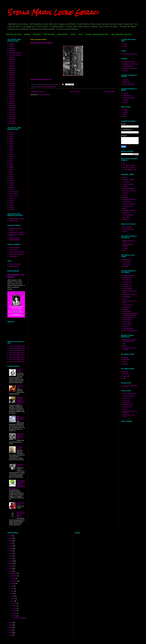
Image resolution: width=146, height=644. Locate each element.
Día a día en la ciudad (129, 191)
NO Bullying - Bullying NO (16, 254)
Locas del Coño (127, 282)
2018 (11, 556)
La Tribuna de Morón (129, 396)
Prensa (80, 34)
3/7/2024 (12, 77)
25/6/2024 (12, 75)
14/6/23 (11, 146)
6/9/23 (11, 172)
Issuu (124, 344)
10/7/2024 (12, 79)
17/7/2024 (12, 81)
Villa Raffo (126, 266)
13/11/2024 (12, 114)
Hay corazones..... (128, 202)
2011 (11, 623)
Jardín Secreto (127, 260)
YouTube (125, 46)
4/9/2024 (12, 97)
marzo (13, 596)
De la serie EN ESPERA (41, 43)
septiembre (14, 581)
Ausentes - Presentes (129, 180)
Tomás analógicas (128, 215)
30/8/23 (11, 170)
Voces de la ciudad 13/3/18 (17, 346)
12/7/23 (11, 154)
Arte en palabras (127, 227)
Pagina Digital (127, 311)
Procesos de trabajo (20, 504)
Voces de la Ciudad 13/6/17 (17, 353)
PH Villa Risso (13, 256)
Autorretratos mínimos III (130, 295)
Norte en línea (127, 398)
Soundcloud (126, 376)
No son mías (126, 262)
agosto (13, 583)
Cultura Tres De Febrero (130, 394)
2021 (11, 548)
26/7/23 (11, 159)
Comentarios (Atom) (44, 95)
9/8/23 (11, 163)
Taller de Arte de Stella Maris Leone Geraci (20, 436)
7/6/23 (11, 143)
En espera (126, 193)
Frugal (125, 409)
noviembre (14, 576)
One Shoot (126, 309)
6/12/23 (11, 203)
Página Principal (75, 91)
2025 (11, 538)
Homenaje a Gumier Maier (130, 64)
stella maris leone (51, 87)
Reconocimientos (63, 34)
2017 (11, 559)
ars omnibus (126, 326)
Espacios (125, 197)
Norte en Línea (127, 402)
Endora (125, 195)
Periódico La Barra (128, 405)
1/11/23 (11, 190)
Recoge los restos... (128, 66)
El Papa (125, 70)
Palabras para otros (128, 229)
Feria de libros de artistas (16, 252)
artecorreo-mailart (128, 328)
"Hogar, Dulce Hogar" (129, 62)
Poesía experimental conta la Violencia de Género (130, 314)
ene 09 (15, 608)
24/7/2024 (12, 84)
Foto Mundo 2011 (128, 305)
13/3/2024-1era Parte (15, 55)
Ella (124, 163)
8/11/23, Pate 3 (13, 196)
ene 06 (15, 611)
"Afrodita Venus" (127, 96)
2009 (11, 628)
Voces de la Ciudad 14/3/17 (17, 357)
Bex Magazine (127, 297)
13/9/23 (11, 174)
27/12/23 (12, 209)
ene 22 (15, 606)
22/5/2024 (12, 64)
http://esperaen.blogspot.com (41, 79)
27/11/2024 (12, 119)
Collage (125, 186)
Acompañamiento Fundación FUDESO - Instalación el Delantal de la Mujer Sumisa (17, 484)
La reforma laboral (20, 371)
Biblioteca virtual (14, 266)
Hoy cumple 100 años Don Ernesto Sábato (21, 514)
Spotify (125, 44)
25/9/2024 (12, 103)
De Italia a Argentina (129, 188)
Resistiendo (126, 213)
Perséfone (126, 100)
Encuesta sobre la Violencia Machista (14, 239)
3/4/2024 (12, 46)
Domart (125, 299)
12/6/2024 (12, 68)
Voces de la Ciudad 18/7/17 (17, 351)
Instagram (126, 110)
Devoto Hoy (126, 400)
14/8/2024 (12, 90)
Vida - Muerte (127, 217)
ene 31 (15, 603)
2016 (11, 561)
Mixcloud (125, 372)
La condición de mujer (129, 165)
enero (13, 601)
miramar (44, 87)
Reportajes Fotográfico (129, 210)
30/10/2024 (12, 110)
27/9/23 (11, 179)
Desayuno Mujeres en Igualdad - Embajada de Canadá (20, 400)
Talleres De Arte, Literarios (17, 219)
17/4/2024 (12, 51)
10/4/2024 (12, 57)
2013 (11, 569)
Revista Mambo (127, 320)
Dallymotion (126, 360)
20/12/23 (12, 207)
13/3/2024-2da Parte (15, 53)
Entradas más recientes (38, 91)
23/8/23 (11, 168)
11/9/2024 (12, 99)
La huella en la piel (128, 206)
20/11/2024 (12, 117)
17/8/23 (11, 165)
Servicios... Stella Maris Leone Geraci (97, 34)
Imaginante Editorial (128, 275)
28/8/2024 (12, 95)
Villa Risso (126, 219)
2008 (11, 630)
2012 (11, 571)
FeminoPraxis (127, 280)
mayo (13, 591)
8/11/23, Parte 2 (14, 194)
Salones (73, 34)
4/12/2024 (12, 121)
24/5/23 (11, 135)
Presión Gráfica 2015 (129, 317)
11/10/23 (12, 183)
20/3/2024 (12, 48)
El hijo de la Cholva (20, 465)
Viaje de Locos (127, 264)
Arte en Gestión (14, 250)
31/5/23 (11, 141)
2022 (11, 546)
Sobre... (125, 250)
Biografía (27, 34)
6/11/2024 (12, 112)
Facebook (126, 112)
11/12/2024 (12, 123)
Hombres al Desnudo (129, 204)
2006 (11, 635)
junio (12, 588)
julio (12, 586)
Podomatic (126, 374)
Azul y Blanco (127, 182)
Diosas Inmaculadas (129, 84)
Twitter (125, 114)
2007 (11, 633)
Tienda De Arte (13, 221)
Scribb (125, 346)
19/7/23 (11, 157)
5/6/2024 (12, 70)
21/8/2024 (12, 92)
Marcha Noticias (127, 278)
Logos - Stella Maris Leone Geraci (121, 34)
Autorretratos (37, 34)
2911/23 (11, 201)
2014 (11, 566)
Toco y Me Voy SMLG (129, 168)
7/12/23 (11, 205)
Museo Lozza (127, 307)
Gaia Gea (125, 80)
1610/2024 (12, 108)
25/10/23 (12, 187)
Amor (124, 177)
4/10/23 (11, 181)
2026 (11, 536)
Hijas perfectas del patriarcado (20, 418)
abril (12, 594)
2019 (11, 553)
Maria (124, 208)
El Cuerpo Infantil (19, 448)
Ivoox (124, 378)
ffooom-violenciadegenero (130, 331)
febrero (13, 599)
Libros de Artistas (49, 34)
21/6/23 (11, 148)
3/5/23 (11, 132)
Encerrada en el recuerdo (130, 68)
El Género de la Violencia (16, 232)
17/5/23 (11, 137)
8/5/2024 (12, 62)
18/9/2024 (12, 101)
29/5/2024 (12, 66)
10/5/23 (11, 139)
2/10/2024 (12, 106)
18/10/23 (12, 185)
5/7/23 (11, 152)
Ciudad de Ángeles (128, 184)
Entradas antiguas (110, 91)
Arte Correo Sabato (15, 248)
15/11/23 (12, 198)
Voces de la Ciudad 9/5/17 (17, 355)
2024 (11, 541)
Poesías (125, 248)
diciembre (14, 573)
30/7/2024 (12, 86)
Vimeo (125, 362)
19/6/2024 (12, 73)
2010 (11, 625)
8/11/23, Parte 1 (14, 192)
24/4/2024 (12, 59)
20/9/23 (11, 176)
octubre (13, 578)
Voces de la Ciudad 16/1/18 (17, 348)
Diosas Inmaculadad (129, 98)
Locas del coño (127, 284)
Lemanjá (125, 102)
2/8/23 (11, 161)
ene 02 (15, 616)
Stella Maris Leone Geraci (53, 12)
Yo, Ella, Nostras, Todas (130, 170)
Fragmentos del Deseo (129, 199)
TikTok (125, 116)
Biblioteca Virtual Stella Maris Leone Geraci (129, 341)
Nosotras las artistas (20, 387)
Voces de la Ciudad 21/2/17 (17, 359)
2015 (11, 564)
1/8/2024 (12, 88)
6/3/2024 (12, 44)
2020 (11, 551)
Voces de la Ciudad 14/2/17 (17, 362)
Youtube (125, 364)
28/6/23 (11, 150)
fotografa (39, 87)
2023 (11, 543)
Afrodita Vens (127, 82)
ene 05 (15, 613)
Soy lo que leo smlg (15, 264)
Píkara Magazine (128, 289)
